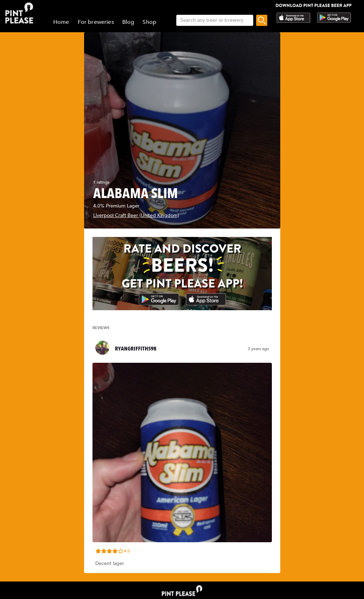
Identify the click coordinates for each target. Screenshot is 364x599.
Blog (128, 22)
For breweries (96, 22)
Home (61, 22)
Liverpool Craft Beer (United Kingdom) (136, 215)
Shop (149, 22)
